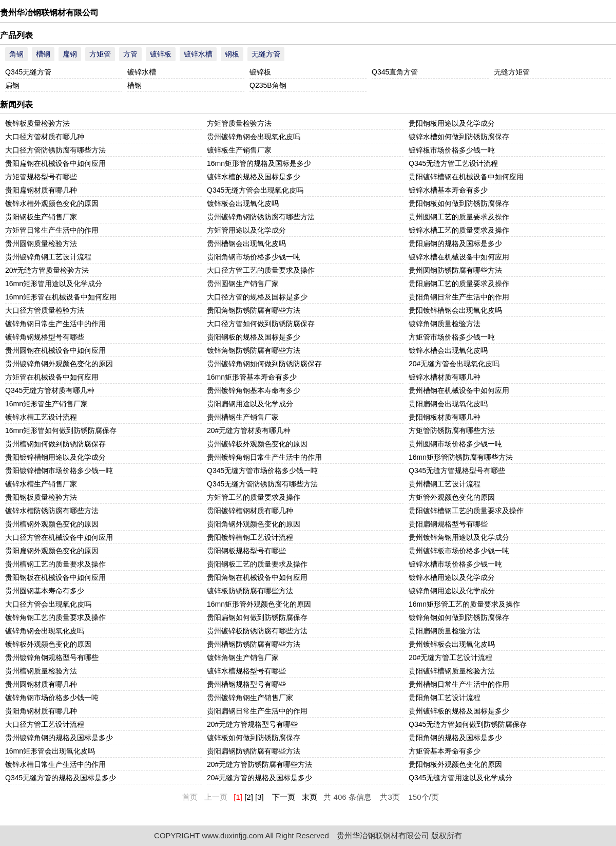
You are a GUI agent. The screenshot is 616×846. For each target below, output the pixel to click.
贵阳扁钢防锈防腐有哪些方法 (254, 751)
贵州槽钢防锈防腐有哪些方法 (254, 644)
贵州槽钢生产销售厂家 (243, 417)
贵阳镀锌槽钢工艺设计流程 (250, 537)
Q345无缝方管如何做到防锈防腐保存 (468, 724)
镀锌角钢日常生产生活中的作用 (55, 324)
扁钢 (70, 54)
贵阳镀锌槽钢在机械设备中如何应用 (466, 177)
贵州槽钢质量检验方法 (41, 671)
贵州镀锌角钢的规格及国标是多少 (59, 738)
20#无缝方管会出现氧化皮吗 (454, 364)
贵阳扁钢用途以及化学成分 (250, 404)
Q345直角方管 (395, 72)
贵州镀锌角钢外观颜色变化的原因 (59, 364)
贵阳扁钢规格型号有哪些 (448, 524)
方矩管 (100, 54)
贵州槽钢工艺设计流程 (445, 484)
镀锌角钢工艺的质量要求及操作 (55, 617)
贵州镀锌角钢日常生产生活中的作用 (264, 457)
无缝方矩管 (512, 72)
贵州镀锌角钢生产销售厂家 (250, 698)
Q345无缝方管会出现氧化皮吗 (255, 190)
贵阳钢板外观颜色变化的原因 (455, 764)
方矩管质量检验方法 (239, 123)
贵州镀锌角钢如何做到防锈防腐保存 (264, 364)
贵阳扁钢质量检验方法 (445, 631)
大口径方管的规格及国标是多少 (257, 297)
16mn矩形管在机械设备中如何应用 (61, 297)
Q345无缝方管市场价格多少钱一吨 (262, 471)
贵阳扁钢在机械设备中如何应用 (55, 163)
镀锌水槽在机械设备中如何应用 (459, 257)
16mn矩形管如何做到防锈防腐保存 (61, 430)
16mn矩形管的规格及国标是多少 (259, 163)
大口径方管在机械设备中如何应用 (59, 537)
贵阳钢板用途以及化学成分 (452, 123)
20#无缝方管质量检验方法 (47, 270)
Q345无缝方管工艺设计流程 (453, 163)
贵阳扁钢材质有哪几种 (41, 190)
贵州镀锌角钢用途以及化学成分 (459, 537)
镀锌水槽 (198, 54)
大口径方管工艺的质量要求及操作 (261, 270)
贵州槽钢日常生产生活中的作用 (459, 684)
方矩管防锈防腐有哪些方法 (452, 430)
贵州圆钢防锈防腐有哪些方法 (455, 270)
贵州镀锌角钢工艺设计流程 (48, 257)
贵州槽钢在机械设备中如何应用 (459, 390)
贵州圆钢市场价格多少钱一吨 (455, 444)
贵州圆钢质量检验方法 (41, 243)
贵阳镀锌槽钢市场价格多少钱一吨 (59, 471)
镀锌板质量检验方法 (37, 123)
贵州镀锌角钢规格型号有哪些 (52, 657)
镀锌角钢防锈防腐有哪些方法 (254, 350)
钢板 (232, 54)
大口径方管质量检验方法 (45, 310)
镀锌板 (161, 54)
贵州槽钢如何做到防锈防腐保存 (55, 444)
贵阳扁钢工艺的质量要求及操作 (459, 284)
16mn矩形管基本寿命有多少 (252, 377)
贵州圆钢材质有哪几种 (41, 684)
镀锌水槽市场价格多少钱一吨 (455, 564)
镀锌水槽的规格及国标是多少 (254, 177)
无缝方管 (266, 54)
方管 (130, 54)
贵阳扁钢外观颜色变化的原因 (52, 551)
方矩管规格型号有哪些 (41, 177)
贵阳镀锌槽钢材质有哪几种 (250, 511)
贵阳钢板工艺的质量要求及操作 (257, 564)
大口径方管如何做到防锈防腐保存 (261, 324)
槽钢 (43, 54)
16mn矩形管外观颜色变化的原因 (259, 604)
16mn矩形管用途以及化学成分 (54, 284)
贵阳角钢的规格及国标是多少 (455, 738)
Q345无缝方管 (28, 72)
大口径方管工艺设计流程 (45, 724)
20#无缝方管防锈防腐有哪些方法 (259, 764)
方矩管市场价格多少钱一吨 (452, 337)
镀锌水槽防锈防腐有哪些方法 (52, 511)
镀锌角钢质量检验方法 (445, 324)
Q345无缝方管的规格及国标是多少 (61, 778)
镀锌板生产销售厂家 (239, 150)
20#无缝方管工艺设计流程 (450, 657)
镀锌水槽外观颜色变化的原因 (52, 203)
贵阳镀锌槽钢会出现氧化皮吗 (455, 310)
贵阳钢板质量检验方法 (41, 497)
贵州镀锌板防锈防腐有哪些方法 (257, 631)
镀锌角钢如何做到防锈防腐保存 (459, 617)
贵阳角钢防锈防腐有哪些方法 (254, 310)
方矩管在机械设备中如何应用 (52, 377)
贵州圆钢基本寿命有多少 (45, 591)
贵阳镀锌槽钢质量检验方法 (452, 671)
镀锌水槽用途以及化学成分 (452, 577)
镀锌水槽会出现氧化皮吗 (448, 350)
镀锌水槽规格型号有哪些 (246, 671)
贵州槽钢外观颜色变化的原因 (52, 524)
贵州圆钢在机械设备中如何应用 (55, 350)
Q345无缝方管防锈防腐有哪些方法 (262, 484)
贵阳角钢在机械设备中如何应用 (257, 577)
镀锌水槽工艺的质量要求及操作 (459, 230)
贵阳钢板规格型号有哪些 (246, 551)
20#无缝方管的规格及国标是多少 (259, 778)
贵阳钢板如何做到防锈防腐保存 (459, 203)
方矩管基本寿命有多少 (445, 751)
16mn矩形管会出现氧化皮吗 (50, 751)
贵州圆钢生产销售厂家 (243, 284)
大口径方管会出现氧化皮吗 (48, 604)
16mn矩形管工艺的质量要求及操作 (464, 604)
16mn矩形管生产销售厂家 (46, 404)
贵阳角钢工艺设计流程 (445, 698)
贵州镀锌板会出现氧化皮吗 (452, 644)
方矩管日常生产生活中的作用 (52, 230)
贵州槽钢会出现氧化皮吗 (246, 243)
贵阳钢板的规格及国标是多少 (254, 337)
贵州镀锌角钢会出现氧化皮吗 (254, 137)
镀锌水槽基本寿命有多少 (448, 190)
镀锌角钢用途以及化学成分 (452, 591)
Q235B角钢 (268, 85)
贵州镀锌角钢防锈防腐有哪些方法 (261, 217)
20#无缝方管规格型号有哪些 (252, 724)
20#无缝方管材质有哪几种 (249, 430)
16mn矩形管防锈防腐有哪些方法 (461, 457)
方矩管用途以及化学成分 (246, 230)
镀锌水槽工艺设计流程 (41, 417)
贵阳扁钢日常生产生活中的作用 (257, 711)
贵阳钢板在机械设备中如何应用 (55, 577)
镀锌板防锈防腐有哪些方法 (250, 591)
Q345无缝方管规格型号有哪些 (457, 471)
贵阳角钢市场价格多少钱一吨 (254, 257)
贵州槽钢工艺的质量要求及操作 (55, 564)
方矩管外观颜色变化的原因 (452, 497)
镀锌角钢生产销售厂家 (243, 657)
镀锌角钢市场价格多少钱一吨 (52, 698)
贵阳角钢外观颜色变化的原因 (254, 524)
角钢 (16, 54)
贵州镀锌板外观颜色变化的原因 (257, 444)
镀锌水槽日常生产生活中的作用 (55, 764)
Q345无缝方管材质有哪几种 (50, 390)
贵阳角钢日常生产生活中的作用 (459, 297)
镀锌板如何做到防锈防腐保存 (254, 738)
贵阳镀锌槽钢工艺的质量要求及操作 (466, 511)
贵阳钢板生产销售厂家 (41, 217)
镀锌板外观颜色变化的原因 (48, 644)
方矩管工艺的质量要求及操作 (254, 497)
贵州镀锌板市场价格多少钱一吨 (459, 551)
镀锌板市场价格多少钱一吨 (452, 150)
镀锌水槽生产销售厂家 (41, 484)
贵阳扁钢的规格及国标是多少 (455, 243)
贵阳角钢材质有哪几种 (41, 711)
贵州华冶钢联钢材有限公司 (49, 13)
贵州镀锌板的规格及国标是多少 (459, 711)
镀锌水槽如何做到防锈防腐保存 (459, 137)
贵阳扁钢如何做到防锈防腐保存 (257, 617)
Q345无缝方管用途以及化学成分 (460, 778)
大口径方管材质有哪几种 (45, 137)
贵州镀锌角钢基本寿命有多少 (254, 390)
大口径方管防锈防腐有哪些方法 (55, 150)
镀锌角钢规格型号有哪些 (45, 337)
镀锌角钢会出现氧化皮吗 (45, 631)
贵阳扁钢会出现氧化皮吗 (448, 404)
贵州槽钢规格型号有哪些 (246, 684)
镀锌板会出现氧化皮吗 (243, 203)
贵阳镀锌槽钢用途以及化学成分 (55, 457)
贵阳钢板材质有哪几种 (445, 417)
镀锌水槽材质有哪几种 (445, 377)
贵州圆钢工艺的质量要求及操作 (459, 217)
